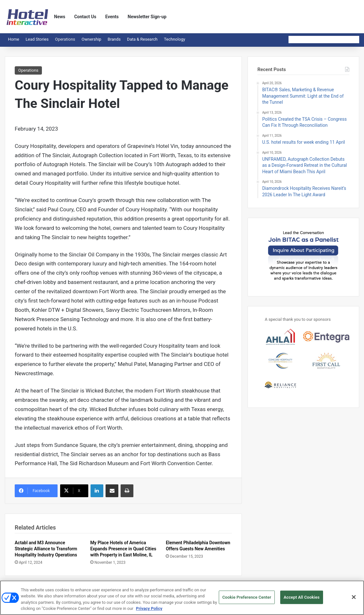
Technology (174, 39)
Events (112, 17)
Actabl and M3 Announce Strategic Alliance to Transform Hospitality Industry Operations (46, 549)
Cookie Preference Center (247, 600)
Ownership (91, 39)
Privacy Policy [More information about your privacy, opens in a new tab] (149, 611)
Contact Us (85, 17)
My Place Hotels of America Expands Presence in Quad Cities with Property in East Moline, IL (123, 549)
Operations (65, 39)
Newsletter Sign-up (147, 17)
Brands (114, 39)
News (60, 17)
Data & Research (142, 39)
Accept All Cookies (302, 600)
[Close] (354, 600)
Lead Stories (37, 39)
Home (14, 39)
